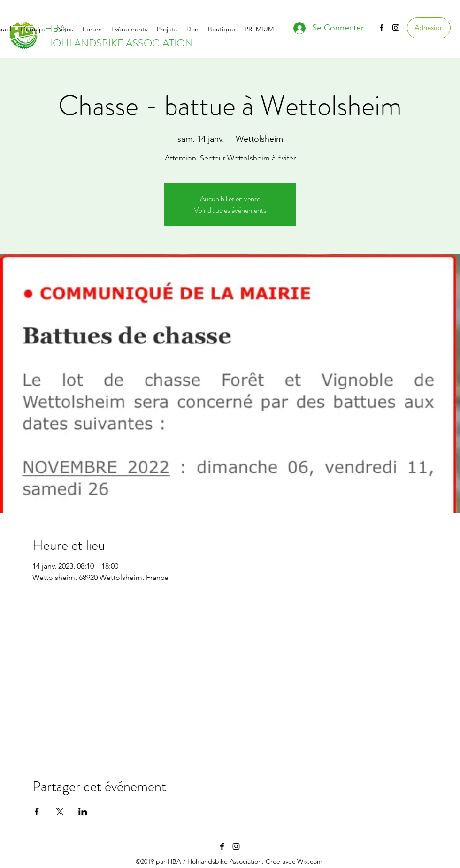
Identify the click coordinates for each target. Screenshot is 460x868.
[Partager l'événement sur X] (60, 812)
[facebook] (382, 28)
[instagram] (396, 28)
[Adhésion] (429, 28)
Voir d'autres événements (230, 210)
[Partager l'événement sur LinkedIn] (83, 812)
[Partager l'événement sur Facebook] (37, 812)
